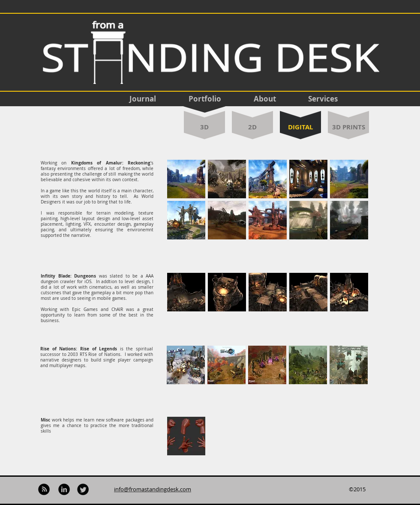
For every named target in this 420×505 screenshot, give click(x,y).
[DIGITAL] (300, 127)
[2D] (252, 127)
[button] (186, 179)
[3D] (204, 127)
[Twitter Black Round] (83, 489)
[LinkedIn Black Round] (64, 489)
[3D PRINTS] (348, 127)
